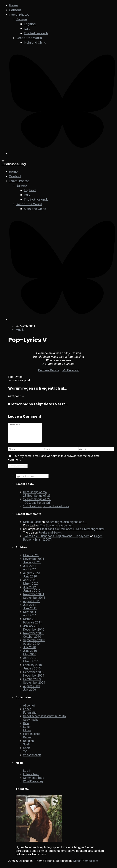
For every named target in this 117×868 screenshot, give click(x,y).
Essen (27, 713)
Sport (27, 752)
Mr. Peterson (71, 370)
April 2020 (30, 584)
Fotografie (30, 717)
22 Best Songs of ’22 (37, 503)
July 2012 (30, 591)
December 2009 (34, 676)
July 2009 (30, 694)
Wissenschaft (32, 759)
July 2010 (30, 651)
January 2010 (32, 672)
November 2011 (34, 598)
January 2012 (32, 595)
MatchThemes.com (86, 865)
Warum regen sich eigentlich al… (37, 388)
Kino (26, 727)
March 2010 (31, 665)
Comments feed (34, 782)
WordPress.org (33, 785)
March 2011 (31, 623)
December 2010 (34, 633)
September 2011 (34, 602)
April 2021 (30, 573)
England (30, 24)
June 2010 (30, 655)
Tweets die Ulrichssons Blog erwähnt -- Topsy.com (56, 540)
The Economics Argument (57, 529)
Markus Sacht (32, 526)
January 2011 (32, 630)
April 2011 (30, 619)
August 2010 (31, 648)
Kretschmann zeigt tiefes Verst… (38, 404)
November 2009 (34, 679)
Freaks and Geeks (50, 536)
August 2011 (31, 605)
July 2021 (30, 570)
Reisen (28, 741)
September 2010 (34, 644)
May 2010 (30, 658)
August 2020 (31, 577)
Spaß (26, 748)
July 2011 (30, 609)
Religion (28, 745)
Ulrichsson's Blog (14, 164)
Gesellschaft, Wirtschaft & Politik (45, 720)
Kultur (27, 731)
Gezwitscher (31, 724)
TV (25, 755)
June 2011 (30, 612)
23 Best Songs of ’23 (37, 500)
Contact (15, 10)
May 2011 (30, 616)
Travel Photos (19, 15)
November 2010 (34, 637)
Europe (22, 19)
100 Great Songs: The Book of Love (46, 510)
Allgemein (30, 709)
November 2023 (34, 563)
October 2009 (32, 683)
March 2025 (31, 559)
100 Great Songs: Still (37, 507)
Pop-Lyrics (15, 377)
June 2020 (30, 580)
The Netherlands (36, 33)
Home (13, 5)
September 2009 (34, 687)
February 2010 (33, 669)
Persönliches (32, 738)
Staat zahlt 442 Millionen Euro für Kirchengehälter (72, 533)
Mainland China (35, 43)
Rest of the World (29, 38)
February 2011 (33, 626)
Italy (27, 29)
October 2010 (32, 641)
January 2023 (32, 566)
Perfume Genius (49, 370)
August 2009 (31, 690)
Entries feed (31, 778)
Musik (20, 330)
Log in (27, 775)
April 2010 (30, 662)
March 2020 (31, 587)
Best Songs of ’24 (35, 496)
